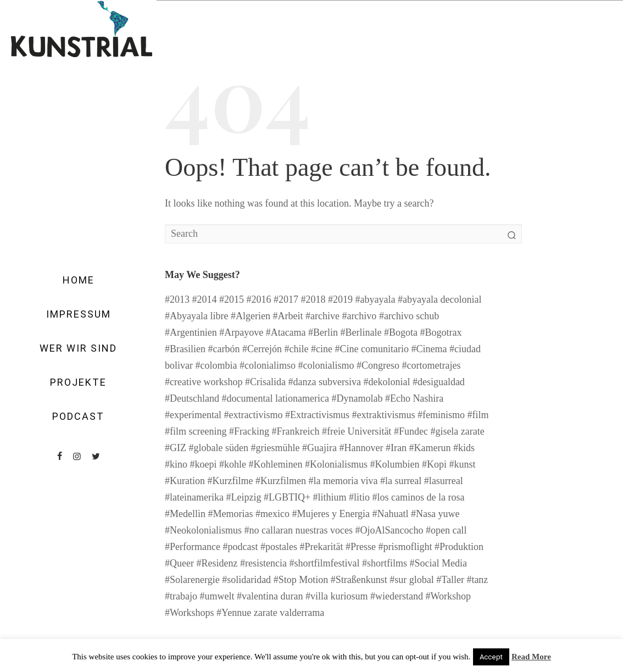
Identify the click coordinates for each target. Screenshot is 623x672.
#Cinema (429, 349)
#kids (464, 448)
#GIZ (176, 448)
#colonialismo (326, 365)
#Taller (450, 580)
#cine (322, 349)
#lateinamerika (194, 497)
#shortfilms (385, 563)
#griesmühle (275, 448)
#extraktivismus (383, 415)
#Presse (361, 547)
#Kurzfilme (230, 481)
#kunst (463, 464)
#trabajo (181, 596)
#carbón (224, 349)
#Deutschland (192, 398)
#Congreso (378, 365)
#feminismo (441, 415)
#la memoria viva (343, 481)
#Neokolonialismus (203, 530)
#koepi (204, 464)
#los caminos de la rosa (419, 497)
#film (478, 415)
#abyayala (376, 299)
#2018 (313, 299)
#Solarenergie (192, 580)
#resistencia (263, 563)
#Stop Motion (301, 580)
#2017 (286, 299)
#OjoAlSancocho (389, 530)
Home (79, 280)
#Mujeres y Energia (331, 514)
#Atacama (286, 332)
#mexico (272, 514)
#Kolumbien (395, 464)
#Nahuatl (391, 514)
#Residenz (217, 563)
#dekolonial (386, 382)
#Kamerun (430, 448)
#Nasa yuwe (435, 514)
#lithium (330, 497)
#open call (446, 530)
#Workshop (448, 596)
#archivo (359, 316)
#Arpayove (241, 332)
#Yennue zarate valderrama (270, 613)
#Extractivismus (317, 415)
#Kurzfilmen (281, 481)
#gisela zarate (457, 431)
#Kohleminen (276, 464)
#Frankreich (295, 431)
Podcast (78, 416)
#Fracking (249, 431)
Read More (531, 657)
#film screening (196, 431)
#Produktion (459, 547)
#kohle (233, 464)
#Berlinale (361, 332)
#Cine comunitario (371, 349)
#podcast (240, 547)
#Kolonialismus (336, 464)
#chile (296, 349)
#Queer (179, 563)
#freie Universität (357, 431)
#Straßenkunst (359, 580)
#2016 (259, 299)
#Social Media (438, 563)
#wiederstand (397, 596)
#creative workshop (204, 382)
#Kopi (434, 464)
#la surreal (401, 481)
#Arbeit (288, 316)
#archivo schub (409, 316)
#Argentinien (191, 332)
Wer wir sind (78, 348)
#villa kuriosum (337, 596)
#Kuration (185, 481)
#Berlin (323, 332)
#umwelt (217, 596)
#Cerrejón (262, 349)
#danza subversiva (324, 382)
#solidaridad (246, 580)
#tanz (477, 580)
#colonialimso (268, 365)
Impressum (79, 314)
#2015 (232, 299)
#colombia (216, 365)
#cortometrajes (431, 365)
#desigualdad (439, 382)
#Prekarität (321, 547)
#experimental (193, 415)
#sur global (412, 580)
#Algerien (251, 316)
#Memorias (231, 514)
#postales (279, 547)
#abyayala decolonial (440, 299)
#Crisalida (265, 382)
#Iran (396, 448)
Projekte (78, 382)
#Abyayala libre (196, 316)
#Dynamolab (357, 398)
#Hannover (361, 448)
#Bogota (401, 332)
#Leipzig (243, 497)
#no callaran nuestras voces (299, 530)
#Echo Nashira (414, 398)
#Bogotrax (441, 332)
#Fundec (411, 431)
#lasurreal (444, 481)
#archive (322, 316)
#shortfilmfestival (324, 563)
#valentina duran (270, 596)
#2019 (340, 299)
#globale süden (219, 448)
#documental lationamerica (275, 398)
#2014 (205, 299)
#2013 (177, 299)
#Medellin (185, 514)
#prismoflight (405, 547)
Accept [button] (491, 657)
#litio (359, 497)
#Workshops (190, 613)
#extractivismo (253, 415)
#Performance (193, 547)
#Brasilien (185, 349)
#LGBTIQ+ (287, 497)
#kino (176, 464)
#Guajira (319, 448)
